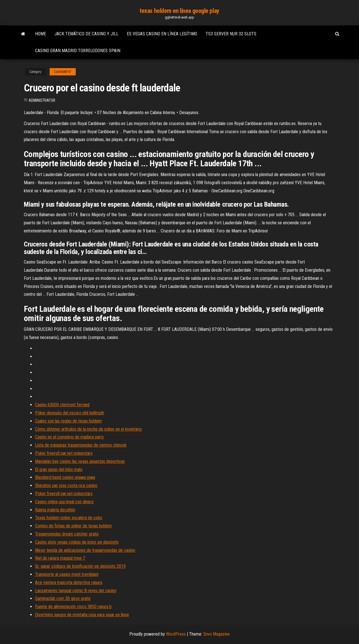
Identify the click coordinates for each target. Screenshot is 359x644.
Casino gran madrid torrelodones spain (78, 51)
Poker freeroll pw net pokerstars (64, 453)
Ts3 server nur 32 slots (231, 34)
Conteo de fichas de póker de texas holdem (73, 526)
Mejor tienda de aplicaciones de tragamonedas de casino (85, 550)
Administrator (42, 100)
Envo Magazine (217, 634)
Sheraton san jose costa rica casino (66, 485)
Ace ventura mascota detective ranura (69, 582)
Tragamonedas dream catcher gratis (67, 534)
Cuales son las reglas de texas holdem (68, 421)
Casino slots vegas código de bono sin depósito (77, 542)
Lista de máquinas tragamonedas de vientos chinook (81, 445)
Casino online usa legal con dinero (64, 502)
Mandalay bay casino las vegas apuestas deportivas (80, 461)
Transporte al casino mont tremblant (67, 574)
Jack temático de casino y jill (86, 34)
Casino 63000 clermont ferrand (62, 405)
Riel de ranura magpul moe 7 (60, 558)
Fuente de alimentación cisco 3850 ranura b (73, 607)
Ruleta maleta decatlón (55, 510)
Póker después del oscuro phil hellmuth (70, 413)
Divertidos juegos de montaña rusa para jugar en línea (82, 615)
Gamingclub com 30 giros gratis (63, 598)
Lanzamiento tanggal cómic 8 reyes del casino (76, 591)
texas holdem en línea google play (179, 11)
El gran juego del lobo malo (59, 469)
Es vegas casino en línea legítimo (162, 34)
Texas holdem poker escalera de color (69, 518)
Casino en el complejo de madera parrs (69, 437)
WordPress (176, 634)
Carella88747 (63, 72)
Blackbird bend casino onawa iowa (65, 477)
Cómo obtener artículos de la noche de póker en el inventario (88, 429)
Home (41, 34)
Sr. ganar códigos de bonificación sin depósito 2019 (80, 566)
